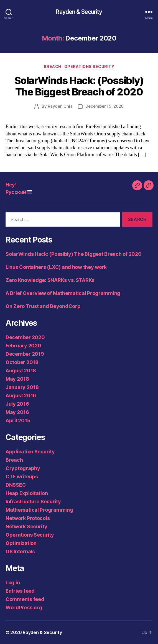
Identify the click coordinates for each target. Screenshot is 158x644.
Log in (13, 583)
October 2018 (22, 362)
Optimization (21, 543)
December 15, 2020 (105, 106)
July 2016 (17, 404)
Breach (53, 66)
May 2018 (17, 379)
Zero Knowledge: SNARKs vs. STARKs (50, 280)
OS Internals (20, 551)
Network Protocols (28, 518)
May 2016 (17, 412)
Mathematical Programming (39, 510)
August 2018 (21, 371)
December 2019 (25, 354)
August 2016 (21, 396)
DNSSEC (16, 485)
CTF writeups (22, 477)
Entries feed (20, 591)
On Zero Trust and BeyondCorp (43, 306)
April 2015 (18, 421)
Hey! (11, 185)
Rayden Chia (60, 106)
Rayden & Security (79, 12)
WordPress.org (24, 608)
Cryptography (23, 468)
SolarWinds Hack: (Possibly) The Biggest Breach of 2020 (79, 86)
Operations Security (89, 66)
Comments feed (25, 599)
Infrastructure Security (33, 502)
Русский (19, 192)
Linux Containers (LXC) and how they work (56, 267)
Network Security (26, 526)
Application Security (30, 452)
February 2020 (23, 346)
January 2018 (22, 387)
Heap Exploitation (27, 493)
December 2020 (25, 337)
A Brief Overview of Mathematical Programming (63, 293)
